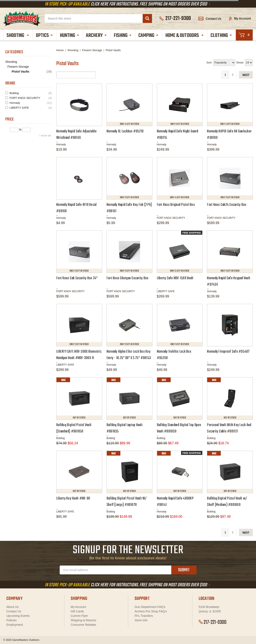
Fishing (123, 36)
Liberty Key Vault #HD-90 (73, 499)
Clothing (222, 36)
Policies (11, 620)
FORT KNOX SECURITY (31, 98)
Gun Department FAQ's (150, 607)
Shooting (18, 36)
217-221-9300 (213, 622)
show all (46, 135)
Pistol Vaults (32, 72)
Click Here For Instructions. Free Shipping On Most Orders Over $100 (128, 4)
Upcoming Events (18, 616)
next (246, 75)
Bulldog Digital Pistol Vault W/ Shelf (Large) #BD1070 (127, 502)
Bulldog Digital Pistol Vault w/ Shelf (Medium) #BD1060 (227, 502)
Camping (149, 36)
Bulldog (31, 93)
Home (60, 50)
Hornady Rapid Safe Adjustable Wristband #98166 (76, 135)
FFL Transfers (144, 616)
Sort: (209, 62)
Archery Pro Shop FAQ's (151, 611)
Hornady (31, 103)
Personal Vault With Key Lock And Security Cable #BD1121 (229, 428)
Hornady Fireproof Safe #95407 (228, 352)
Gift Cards (77, 611)
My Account (240, 18)
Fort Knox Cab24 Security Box (227, 205)
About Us (13, 607)
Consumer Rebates (84, 625)
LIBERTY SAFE (31, 108)
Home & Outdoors (185, 36)
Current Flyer (79, 616)
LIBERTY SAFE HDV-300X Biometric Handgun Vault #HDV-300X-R (79, 355)
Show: (240, 62)
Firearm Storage (18, 67)
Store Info (141, 620)
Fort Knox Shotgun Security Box (128, 278)
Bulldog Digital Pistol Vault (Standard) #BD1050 (74, 428)
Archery (97, 36)
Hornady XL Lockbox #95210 (125, 131)
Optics (45, 36)
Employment (15, 625)
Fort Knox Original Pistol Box (176, 205)
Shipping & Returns (84, 620)
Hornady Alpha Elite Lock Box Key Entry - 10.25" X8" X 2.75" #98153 (129, 355)
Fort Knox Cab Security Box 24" (77, 278)
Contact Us (210, 19)
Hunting (70, 36)
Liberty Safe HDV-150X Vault (175, 278)
